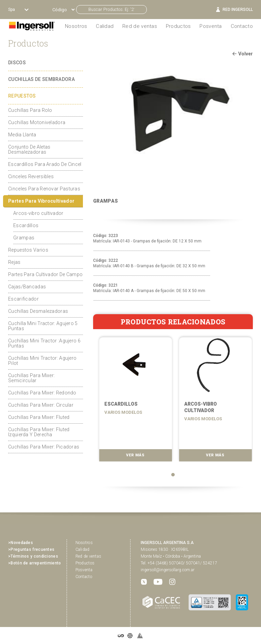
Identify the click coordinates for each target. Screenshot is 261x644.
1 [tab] (173, 475)
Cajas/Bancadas (27, 287)
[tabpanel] (133, 401)
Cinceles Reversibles (31, 176)
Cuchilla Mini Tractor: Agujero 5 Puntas (43, 326)
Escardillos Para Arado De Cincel (45, 164)
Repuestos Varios (28, 250)
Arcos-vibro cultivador (38, 213)
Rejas (14, 262)
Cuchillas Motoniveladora (37, 122)
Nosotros (84, 543)
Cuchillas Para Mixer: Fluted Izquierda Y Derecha (39, 432)
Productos (178, 26)
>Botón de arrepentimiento (35, 563)
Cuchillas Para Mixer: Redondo (42, 393)
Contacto (242, 26)
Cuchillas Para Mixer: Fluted (39, 417)
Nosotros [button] (76, 26)
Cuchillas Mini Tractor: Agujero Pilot (42, 361)
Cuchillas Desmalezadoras (38, 311)
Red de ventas (89, 556)
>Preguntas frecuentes (31, 549)
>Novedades (21, 543)
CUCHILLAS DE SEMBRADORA (41, 79)
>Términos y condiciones (33, 556)
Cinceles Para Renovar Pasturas (44, 189)
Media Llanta (22, 135)
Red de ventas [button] (140, 26)
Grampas (24, 238)
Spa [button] (12, 10)
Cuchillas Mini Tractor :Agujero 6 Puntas (44, 343)
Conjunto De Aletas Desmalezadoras (29, 149)
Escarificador (23, 299)
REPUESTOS (22, 96)
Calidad (105, 26)
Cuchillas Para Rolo (30, 110)
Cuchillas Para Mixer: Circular (41, 405)
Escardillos (26, 225)
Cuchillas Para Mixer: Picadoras (44, 447)
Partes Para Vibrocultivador (41, 201)
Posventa (211, 26)
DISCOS (17, 63)
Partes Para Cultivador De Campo (45, 274)
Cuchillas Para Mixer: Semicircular (31, 378)
